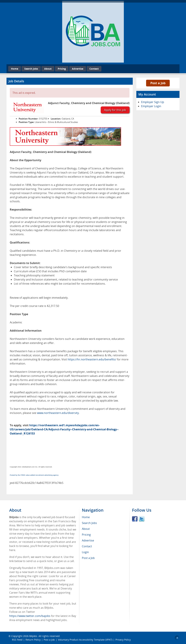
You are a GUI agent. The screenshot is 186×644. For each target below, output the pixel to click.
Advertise (78, 69)
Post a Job (158, 83)
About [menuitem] (86, 529)
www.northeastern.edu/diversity (58, 413)
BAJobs (33, 636)
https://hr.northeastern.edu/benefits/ (92, 359)
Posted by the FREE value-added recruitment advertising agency (34, 475)
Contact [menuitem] (87, 546)
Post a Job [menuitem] (88, 558)
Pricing (62, 69)
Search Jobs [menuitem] (89, 523)
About (48, 69)
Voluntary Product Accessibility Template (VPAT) (85, 640)
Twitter (142, 519)
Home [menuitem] (86, 517)
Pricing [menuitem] (86, 535)
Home (15, 69)
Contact (94, 69)
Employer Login (151, 106)
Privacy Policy (123, 640)
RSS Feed (17, 640)
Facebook (135, 519)
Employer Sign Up (153, 102)
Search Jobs (31, 69)
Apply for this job (115, 110)
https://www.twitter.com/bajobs (30, 616)
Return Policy (33, 640)
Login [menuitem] (85, 552)
